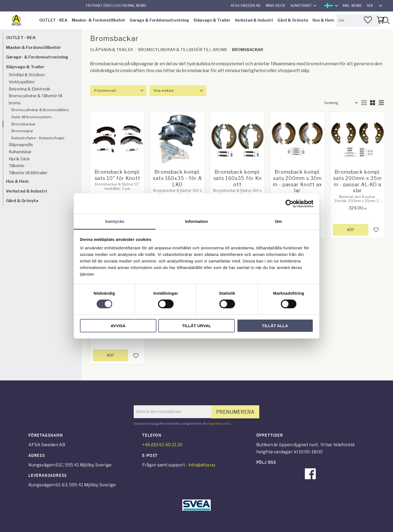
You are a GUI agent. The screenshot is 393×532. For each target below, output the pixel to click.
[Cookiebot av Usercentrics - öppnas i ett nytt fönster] (289, 203)
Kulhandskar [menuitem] (20, 152)
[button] (368, 20)
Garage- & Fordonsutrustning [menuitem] (37, 57)
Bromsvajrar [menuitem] (22, 131)
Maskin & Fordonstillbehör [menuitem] (34, 47)
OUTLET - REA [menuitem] (53, 20)
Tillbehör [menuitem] (17, 166)
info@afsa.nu (202, 465)
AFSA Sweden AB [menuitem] (245, 6)
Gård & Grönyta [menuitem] (293, 20)
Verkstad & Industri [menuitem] (254, 20)
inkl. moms (352, 6)
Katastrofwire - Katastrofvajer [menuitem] (38, 138)
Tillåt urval (196, 326)
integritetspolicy (219, 424)
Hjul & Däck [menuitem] (19, 159)
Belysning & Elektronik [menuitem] (29, 89)
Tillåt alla (275, 326)
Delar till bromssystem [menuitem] (32, 117)
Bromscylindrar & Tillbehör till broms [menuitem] (35, 99)
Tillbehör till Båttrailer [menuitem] (28, 173)
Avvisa (118, 326)
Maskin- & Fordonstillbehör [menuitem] (99, 20)
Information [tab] (196, 221)
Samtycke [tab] (115, 221)
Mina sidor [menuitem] (276, 6)
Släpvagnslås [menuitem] (21, 145)
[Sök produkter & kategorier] (358, 20)
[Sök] (386, 20)
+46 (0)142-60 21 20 (162, 445)
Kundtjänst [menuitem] (301, 6)
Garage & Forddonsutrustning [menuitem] (159, 20)
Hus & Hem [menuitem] (323, 20)
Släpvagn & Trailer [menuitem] (212, 20)
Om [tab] (278, 221)
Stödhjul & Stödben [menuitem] (27, 75)
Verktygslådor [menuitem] (22, 82)
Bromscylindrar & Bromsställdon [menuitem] (40, 110)
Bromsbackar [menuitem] (23, 124)
